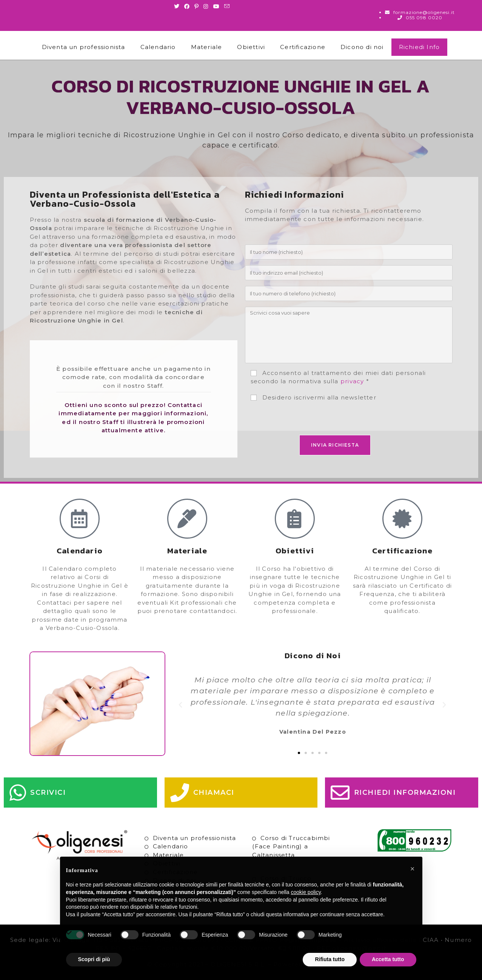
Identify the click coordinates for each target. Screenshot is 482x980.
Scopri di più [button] (94, 959)
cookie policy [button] (306, 892)
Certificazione (303, 47)
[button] (181, 705)
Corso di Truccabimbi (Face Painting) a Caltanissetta (291, 846)
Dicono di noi (362, 47)
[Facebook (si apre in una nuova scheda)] (187, 6)
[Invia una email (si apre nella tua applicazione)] (227, 6)
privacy (352, 381)
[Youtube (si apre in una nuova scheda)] (216, 6)
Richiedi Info (420, 47)
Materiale (207, 47)
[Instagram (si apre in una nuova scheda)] (206, 6)
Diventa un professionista (84, 47)
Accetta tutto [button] (388, 959)
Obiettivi (251, 47)
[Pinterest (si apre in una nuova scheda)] (197, 6)
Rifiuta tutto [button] (330, 959)
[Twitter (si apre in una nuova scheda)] (178, 6)
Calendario (158, 47)
